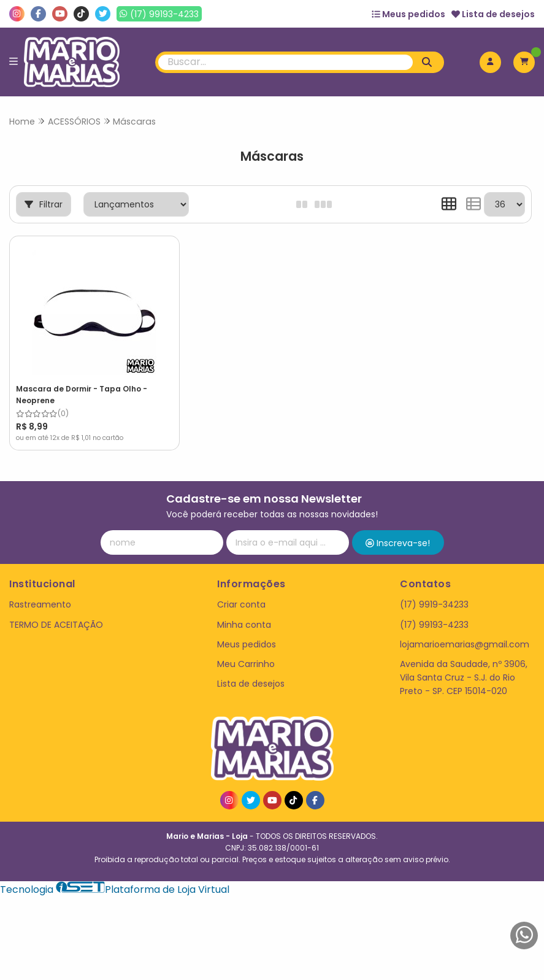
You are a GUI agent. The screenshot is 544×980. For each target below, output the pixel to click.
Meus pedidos (408, 14)
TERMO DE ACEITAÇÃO (56, 625)
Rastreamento (40, 604)
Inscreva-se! (398, 543)
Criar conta (241, 604)
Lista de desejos (493, 14)
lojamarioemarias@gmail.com (465, 644)
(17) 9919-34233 (434, 604)
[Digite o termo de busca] (285, 62)
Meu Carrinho (246, 664)
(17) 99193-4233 (434, 625)
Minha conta (244, 625)
